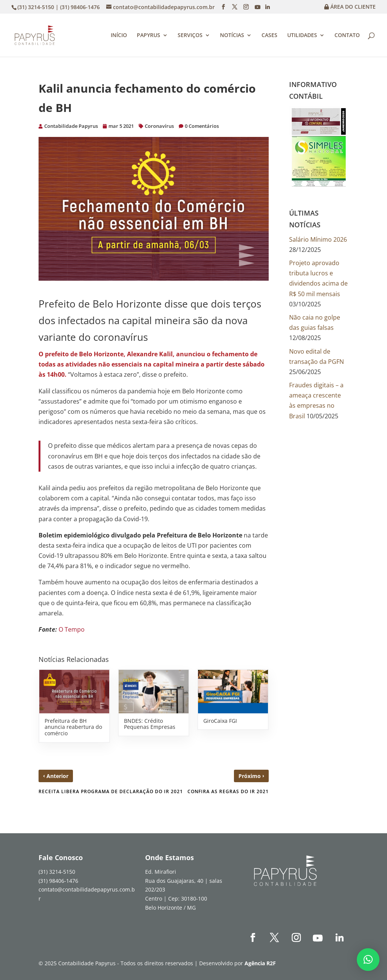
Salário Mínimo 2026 (318, 239)
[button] (368, 960)
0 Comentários (202, 126)
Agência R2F (260, 963)
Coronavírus (159, 126)
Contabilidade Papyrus (71, 126)
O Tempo (72, 629)
